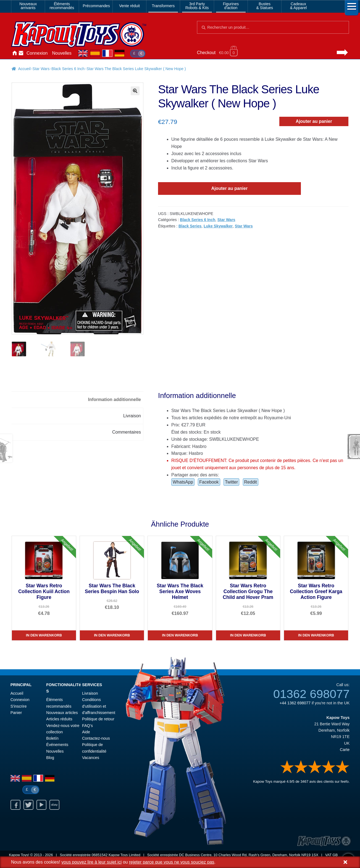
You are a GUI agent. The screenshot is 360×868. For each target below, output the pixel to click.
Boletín (52, 739)
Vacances (91, 758)
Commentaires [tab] (127, 432)
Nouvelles (62, 53)
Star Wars (41, 69)
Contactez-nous (21, 53)
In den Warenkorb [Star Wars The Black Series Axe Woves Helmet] (180, 635)
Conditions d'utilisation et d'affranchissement (99, 706)
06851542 (100, 855)
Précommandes (96, 6)
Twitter (231, 482)
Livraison (90, 694)
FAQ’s (87, 726)
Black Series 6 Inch (68, 69)
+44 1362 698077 (295, 703)
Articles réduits (59, 719)
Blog (50, 758)
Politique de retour (98, 719)
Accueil (14, 53)
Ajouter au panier (314, 121)
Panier (16, 713)
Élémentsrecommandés (62, 6)
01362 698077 (311, 694)
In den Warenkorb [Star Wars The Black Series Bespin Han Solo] (112, 635)
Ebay (54, 805)
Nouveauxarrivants (28, 6)
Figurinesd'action (231, 6)
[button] (135, 91)
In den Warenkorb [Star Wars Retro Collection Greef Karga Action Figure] (316, 635)
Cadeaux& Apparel (299, 6)
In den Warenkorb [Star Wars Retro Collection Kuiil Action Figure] (44, 635)
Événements (57, 745)
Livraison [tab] (132, 416)
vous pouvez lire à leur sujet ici (91, 862)
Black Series (190, 226)
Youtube (41, 805)
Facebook (209, 482)
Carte (345, 750)
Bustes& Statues (265, 6)
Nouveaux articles (62, 713)
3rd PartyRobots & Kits (197, 6)
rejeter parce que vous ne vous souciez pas (172, 862)
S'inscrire (19, 706)
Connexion (37, 53)
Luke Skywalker (218, 226)
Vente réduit (129, 6)
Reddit (251, 482)
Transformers (163, 6)
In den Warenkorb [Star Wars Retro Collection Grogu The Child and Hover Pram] (248, 635)
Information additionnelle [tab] (115, 400)
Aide (86, 732)
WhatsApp (183, 482)
